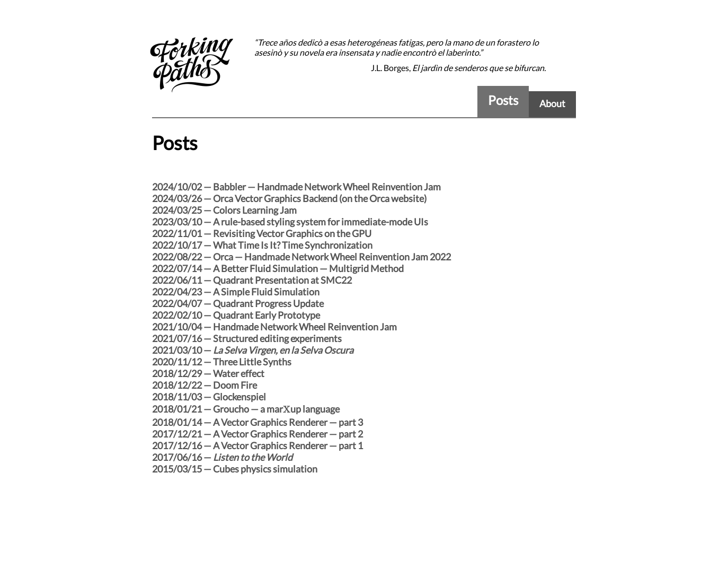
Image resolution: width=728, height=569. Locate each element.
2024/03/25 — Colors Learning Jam (224, 210)
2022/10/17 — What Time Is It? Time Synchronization (262, 245)
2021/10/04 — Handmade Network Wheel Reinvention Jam (274, 327)
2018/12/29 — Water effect (208, 373)
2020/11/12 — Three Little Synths (222, 362)
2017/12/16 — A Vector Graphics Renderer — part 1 (258, 445)
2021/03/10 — (253, 350)
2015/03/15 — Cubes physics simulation (235, 469)
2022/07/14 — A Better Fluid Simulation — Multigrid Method (278, 268)
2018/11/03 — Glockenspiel (209, 397)
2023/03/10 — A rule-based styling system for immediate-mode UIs (290, 222)
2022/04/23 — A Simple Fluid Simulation (236, 292)
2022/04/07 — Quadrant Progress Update (238, 303)
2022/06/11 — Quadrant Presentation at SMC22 (252, 280)
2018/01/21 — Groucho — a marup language (246, 409)
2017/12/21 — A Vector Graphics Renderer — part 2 (258, 434)
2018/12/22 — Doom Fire (205, 385)
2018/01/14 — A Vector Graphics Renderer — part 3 (258, 422)
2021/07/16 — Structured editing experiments (247, 338)
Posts (503, 100)
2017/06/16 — (222, 457)
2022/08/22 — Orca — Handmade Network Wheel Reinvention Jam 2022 (301, 257)
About (552, 103)
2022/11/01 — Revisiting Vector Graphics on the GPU (262, 233)
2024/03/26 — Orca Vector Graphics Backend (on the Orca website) (289, 198)
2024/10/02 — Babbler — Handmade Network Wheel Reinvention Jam (296, 187)
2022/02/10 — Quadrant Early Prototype (236, 315)
